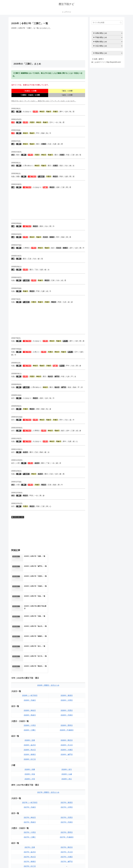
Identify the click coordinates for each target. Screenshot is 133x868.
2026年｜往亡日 (30, 699)
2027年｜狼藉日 (30, 802)
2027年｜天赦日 (30, 747)
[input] (107, 23)
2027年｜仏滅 (67, 821)
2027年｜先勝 (30, 817)
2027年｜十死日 (30, 772)
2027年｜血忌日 (30, 792)
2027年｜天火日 (67, 792)
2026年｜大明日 (67, 640)
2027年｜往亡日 (30, 806)
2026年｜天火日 (67, 685)
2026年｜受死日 (67, 665)
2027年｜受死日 (67, 772)
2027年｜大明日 (67, 747)
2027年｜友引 (67, 817)
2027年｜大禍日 (67, 797)
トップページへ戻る (102, 862)
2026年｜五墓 (30, 680)
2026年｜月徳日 (67, 655)
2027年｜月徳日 (67, 762)
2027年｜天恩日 (67, 758)
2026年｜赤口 (67, 719)
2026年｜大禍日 (67, 690)
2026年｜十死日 (30, 665)
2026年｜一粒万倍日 (30, 636)
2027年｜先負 (30, 821)
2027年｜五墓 (30, 787)
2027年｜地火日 (30, 797)
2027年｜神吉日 (30, 758)
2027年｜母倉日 (30, 762)
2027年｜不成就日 (67, 777)
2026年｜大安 (30, 719)
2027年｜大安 (30, 826)
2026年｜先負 (30, 714)
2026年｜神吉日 (30, 650)
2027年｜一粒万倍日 (30, 743)
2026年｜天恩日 (67, 650)
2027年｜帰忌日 (67, 787)
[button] (121, 23)
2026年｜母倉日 (30, 655)
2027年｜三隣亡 (30, 777)
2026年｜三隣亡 (30, 670)
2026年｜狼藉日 (30, 695)
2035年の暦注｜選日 (18, 517)
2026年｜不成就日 (67, 670)
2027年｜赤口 (67, 826)
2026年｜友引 (67, 710)
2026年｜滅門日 (67, 695)
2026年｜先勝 (30, 710)
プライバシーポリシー (116, 862)
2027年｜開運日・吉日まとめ (48, 732)
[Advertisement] (48, 45)
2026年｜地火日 (30, 690)
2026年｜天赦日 (30, 640)
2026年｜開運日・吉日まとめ (48, 625)
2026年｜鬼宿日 (67, 636)
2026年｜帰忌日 (67, 680)
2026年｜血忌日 (30, 685)
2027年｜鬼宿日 (67, 743)
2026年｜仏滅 (67, 714)
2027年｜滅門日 (67, 802)
